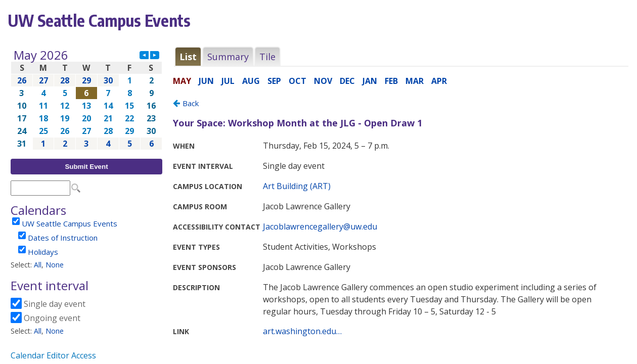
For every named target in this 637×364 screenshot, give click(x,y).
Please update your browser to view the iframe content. (86, 99)
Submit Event (86, 167)
